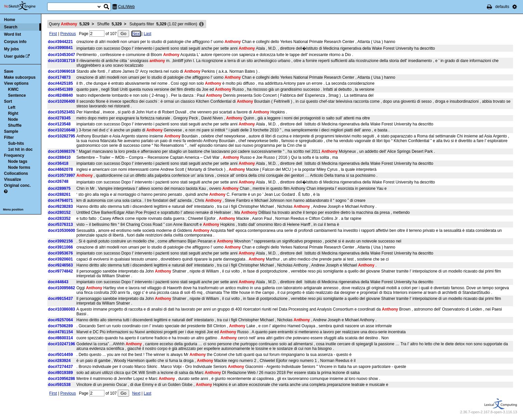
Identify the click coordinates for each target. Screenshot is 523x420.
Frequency (14, 155)
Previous (68, 34)
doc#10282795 (62, 136)
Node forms (19, 167)
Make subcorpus (20, 77)
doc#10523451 (62, 112)
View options (16, 83)
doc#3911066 (61, 247)
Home (10, 20)
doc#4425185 (61, 83)
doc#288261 (59, 194)
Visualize (13, 179)
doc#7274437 (61, 367)
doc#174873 (59, 77)
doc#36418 (58, 163)
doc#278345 (59, 118)
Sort (8, 101)
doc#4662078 (61, 169)
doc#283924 (59, 361)
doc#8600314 (61, 338)
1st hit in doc (20, 149)
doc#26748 (58, 181)
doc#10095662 (62, 288)
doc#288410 (59, 157)
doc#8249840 (61, 95)
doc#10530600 (62, 231)
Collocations (16, 173)
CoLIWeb (126, 7)
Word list (13, 34)
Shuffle (15, 125)
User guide (14, 56)
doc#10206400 (62, 101)
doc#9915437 (61, 299)
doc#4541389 (61, 89)
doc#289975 (59, 188)
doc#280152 (59, 213)
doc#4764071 (61, 200)
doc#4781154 (61, 332)
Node (13, 119)
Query (69, 24)
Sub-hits (16, 143)
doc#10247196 (62, 344)
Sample (11, 131)
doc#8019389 (61, 373)
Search (11, 27)
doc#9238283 (61, 206)
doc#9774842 (61, 271)
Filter (9, 137)
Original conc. (17, 185)
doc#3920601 (61, 259)
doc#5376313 (61, 225)
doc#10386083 (62, 309)
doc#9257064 (61, 320)
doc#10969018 (62, 71)
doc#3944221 (61, 42)
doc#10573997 (62, 175)
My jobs (12, 49)
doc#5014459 (61, 355)
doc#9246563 (61, 265)
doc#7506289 (61, 326)
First (53, 34)
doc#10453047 (62, 55)
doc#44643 (58, 282)
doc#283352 (59, 219)
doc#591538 (59, 385)
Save (9, 71)
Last (148, 34)
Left (12, 107)
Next (136, 34)
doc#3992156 (61, 241)
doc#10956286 (62, 379)
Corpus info (15, 42)
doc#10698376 (62, 151)
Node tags (18, 161)
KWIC (13, 89)
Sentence (17, 95)
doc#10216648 (62, 130)
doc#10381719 (62, 61)
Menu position (13, 209)
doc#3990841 (61, 48)
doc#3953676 (61, 253)
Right (13, 113)
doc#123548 (59, 124)
